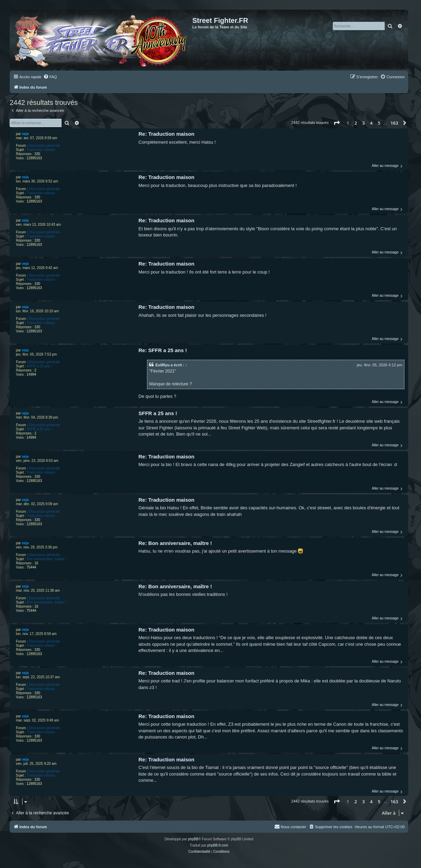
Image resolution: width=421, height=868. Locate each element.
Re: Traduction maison (166, 134)
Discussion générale (44, 146)
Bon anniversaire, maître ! (47, 559)
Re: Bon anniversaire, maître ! (175, 543)
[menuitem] (50, 77)
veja (25, 134)
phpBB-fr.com (218, 845)
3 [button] (363, 123)
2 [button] (356, 123)
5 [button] (379, 123)
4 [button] (371, 123)
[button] (337, 123)
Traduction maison (41, 150)
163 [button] (394, 123)
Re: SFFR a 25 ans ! (163, 350)
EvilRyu (162, 365)
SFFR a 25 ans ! (39, 366)
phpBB (193, 839)
